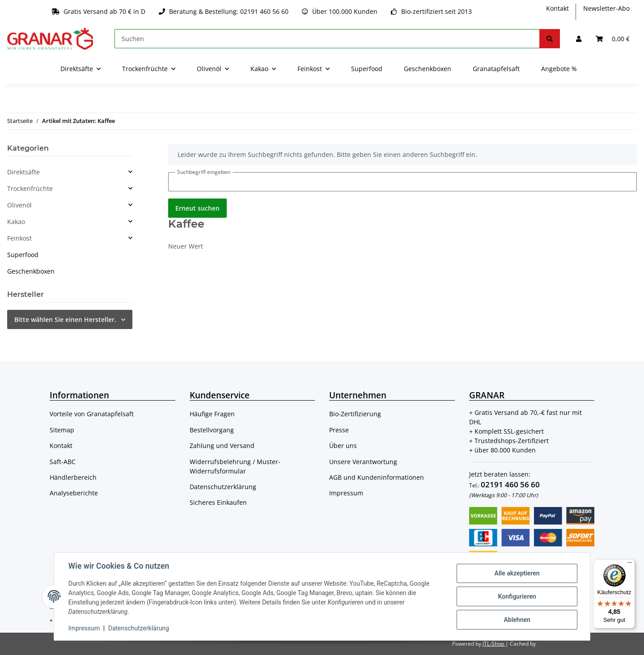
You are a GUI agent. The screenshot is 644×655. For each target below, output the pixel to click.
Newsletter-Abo (606, 8)
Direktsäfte (23, 172)
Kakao (16, 222)
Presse (339, 430)
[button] (579, 39)
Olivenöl (19, 205)
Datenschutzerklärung (223, 487)
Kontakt (557, 8)
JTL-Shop (494, 644)
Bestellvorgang (212, 430)
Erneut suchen (197, 208)
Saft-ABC (63, 462)
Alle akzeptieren (517, 573)
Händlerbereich (73, 477)
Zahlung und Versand (222, 446)
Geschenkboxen (31, 271)
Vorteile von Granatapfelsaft (92, 414)
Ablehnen (517, 620)
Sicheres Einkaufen (218, 502)
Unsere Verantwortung (363, 462)
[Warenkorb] (613, 39)
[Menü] (630, 565)
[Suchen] (327, 39)
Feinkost (19, 238)
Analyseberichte (74, 493)
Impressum (346, 493)
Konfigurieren (517, 596)
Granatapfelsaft (496, 69)
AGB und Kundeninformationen (377, 477)
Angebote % (559, 69)
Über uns (343, 446)
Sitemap (62, 430)
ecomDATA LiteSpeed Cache (573, 644)
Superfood (23, 255)
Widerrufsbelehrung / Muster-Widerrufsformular (235, 466)
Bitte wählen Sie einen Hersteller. (65, 319)
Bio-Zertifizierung (355, 414)
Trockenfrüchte (30, 188)
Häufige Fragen (212, 414)
